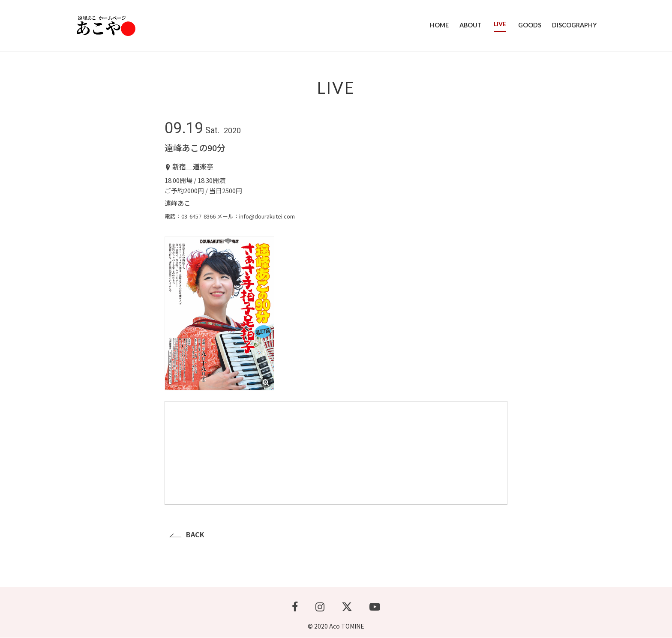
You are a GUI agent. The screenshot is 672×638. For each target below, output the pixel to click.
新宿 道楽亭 (193, 167)
